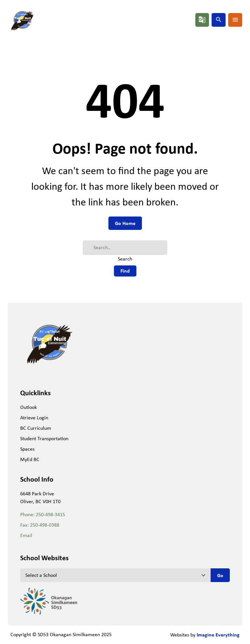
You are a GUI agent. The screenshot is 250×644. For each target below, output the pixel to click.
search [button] (219, 20)
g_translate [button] (202, 20)
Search (125, 259)
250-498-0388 (45, 525)
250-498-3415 (50, 514)
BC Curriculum (36, 428)
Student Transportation (44, 438)
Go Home (125, 223)
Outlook (28, 407)
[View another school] (115, 575)
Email (26, 535)
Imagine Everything (218, 635)
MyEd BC (30, 459)
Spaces (27, 449)
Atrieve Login (34, 418)
